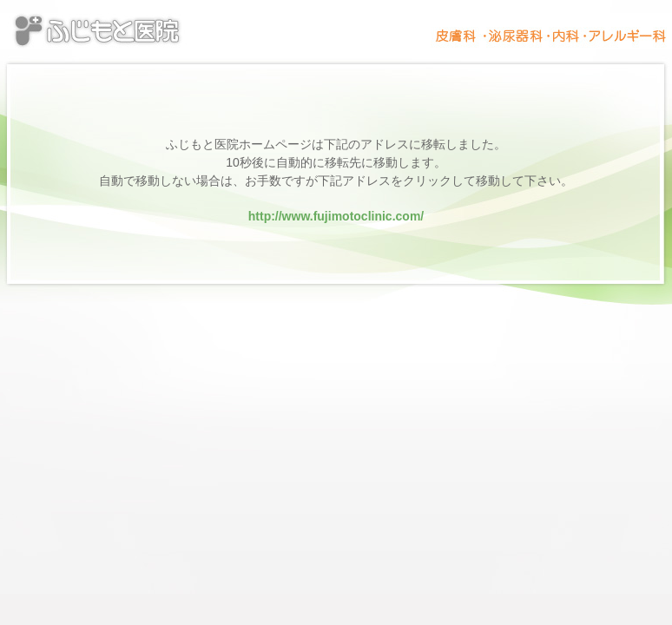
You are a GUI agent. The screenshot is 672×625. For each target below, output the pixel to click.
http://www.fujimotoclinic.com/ (336, 216)
